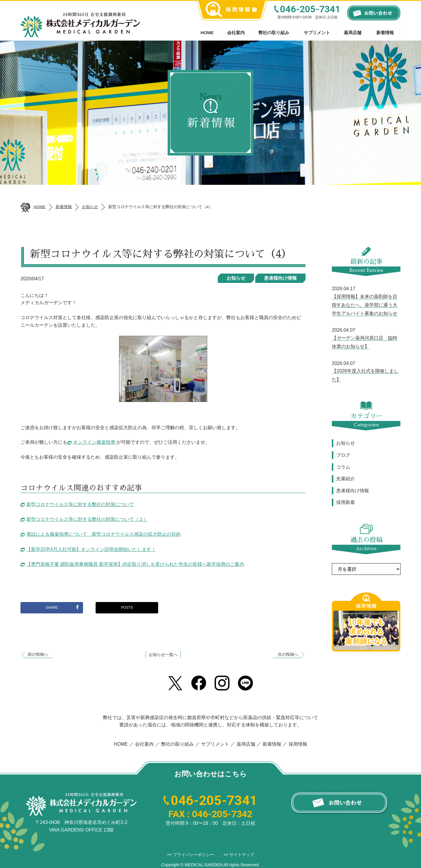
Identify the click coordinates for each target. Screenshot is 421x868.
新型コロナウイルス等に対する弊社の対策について (80, 504)
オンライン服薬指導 (95, 442)
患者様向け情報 (280, 278)
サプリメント (317, 33)
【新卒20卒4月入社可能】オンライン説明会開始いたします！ (91, 549)
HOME (121, 744)
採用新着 (346, 502)
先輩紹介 (346, 479)
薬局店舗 (353, 33)
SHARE (62, 607)
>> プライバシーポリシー (190, 855)
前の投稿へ (38, 654)
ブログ (343, 455)
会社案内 (236, 33)
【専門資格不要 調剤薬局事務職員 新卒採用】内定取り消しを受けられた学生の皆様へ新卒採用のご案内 (135, 564)
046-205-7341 (310, 9)
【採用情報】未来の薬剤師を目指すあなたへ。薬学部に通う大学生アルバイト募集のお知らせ (365, 305)
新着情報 (385, 33)
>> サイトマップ (239, 855)
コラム (343, 467)
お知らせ (236, 278)
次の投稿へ (288, 654)
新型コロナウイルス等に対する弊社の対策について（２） (87, 519)
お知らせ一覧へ (163, 655)
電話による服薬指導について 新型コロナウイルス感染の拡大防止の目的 (103, 534)
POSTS (127, 608)
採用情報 (298, 744)
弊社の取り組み (274, 33)
